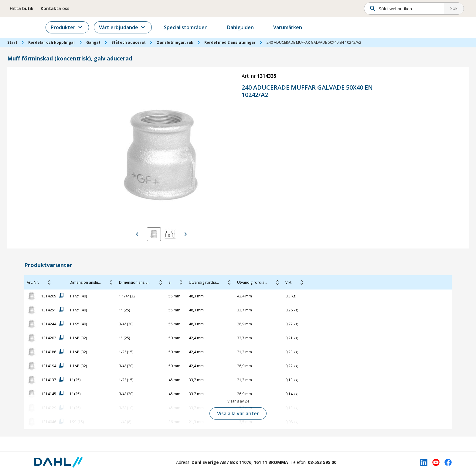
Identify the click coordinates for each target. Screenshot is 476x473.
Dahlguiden (249, 27)
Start (12, 42)
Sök (454, 8)
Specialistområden (194, 27)
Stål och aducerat (129, 42)
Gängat (93, 42)
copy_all (62, 296)
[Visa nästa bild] (186, 234)
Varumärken (296, 27)
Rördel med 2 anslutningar (230, 42)
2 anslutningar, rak (175, 42)
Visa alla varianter (238, 413)
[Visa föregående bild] (137, 234)
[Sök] (406, 9)
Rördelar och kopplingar (52, 42)
